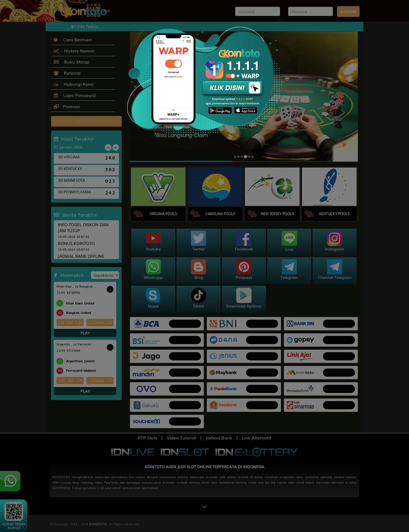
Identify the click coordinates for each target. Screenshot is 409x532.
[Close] (280, 19)
